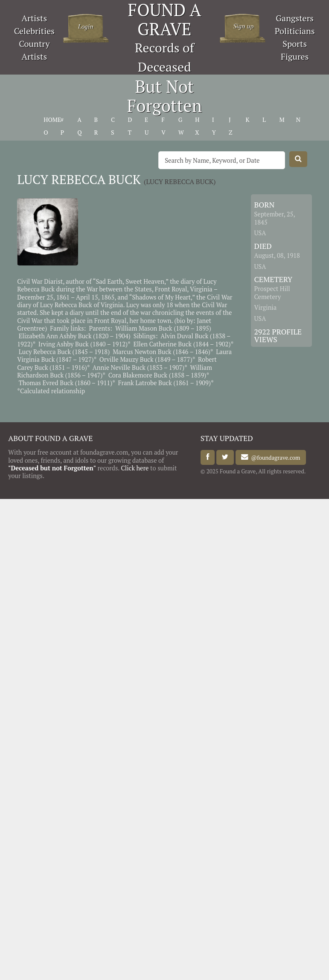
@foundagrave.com (274, 457)
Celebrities (34, 31)
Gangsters (295, 18)
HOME (52, 120)
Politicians (295, 31)
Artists (35, 18)
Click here (135, 468)
